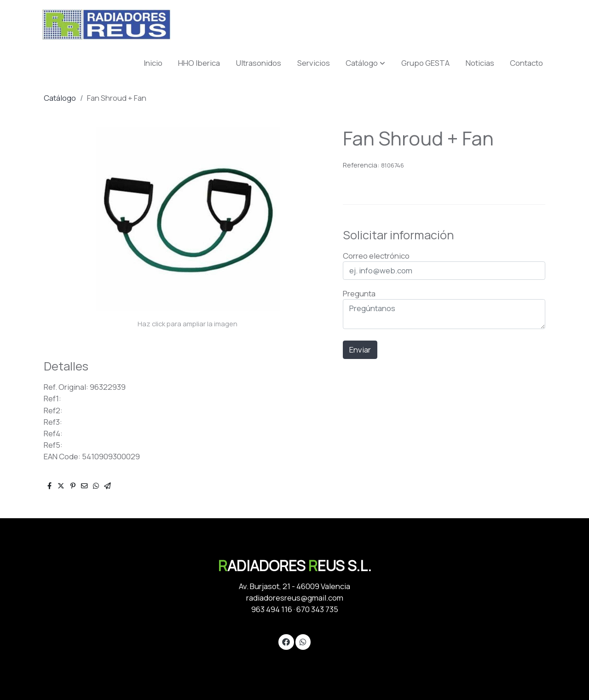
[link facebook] (286, 641)
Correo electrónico (376, 256)
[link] (106, 25)
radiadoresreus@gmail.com (295, 598)
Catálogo (60, 98)
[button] (365, 63)
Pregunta (359, 293)
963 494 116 (272, 609)
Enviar (360, 350)
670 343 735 (317, 609)
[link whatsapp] (303, 641)
